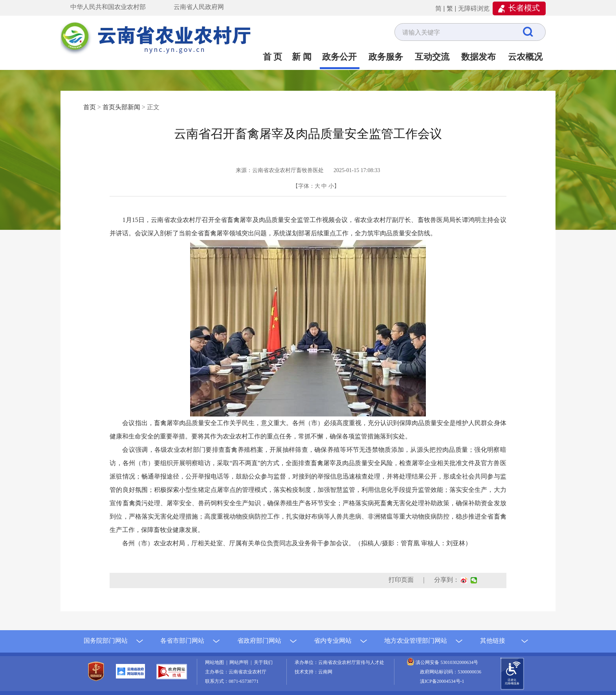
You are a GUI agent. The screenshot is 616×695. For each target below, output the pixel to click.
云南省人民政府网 (199, 7)
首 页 (273, 57)
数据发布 (478, 57)
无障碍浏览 (474, 8)
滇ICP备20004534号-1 (442, 681)
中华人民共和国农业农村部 (108, 7)
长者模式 (524, 8)
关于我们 (263, 662)
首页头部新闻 (121, 107)
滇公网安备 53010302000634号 (447, 662)
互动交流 (432, 57)
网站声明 (240, 662)
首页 (90, 107)
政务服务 (386, 57)
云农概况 (525, 57)
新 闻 (302, 57)
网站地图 (216, 662)
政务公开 (339, 57)
